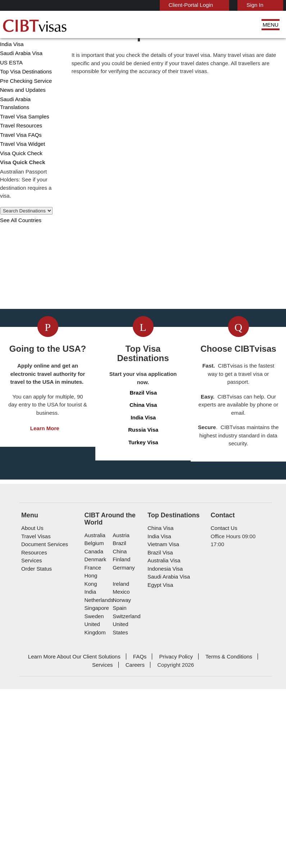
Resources (33, 768)
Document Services (43, 760)
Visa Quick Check (19, 174)
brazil (119, 759)
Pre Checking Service (24, 110)
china (119, 767)
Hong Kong (97, 791)
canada (93, 767)
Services (31, 776)
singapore (96, 816)
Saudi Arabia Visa (19, 82)
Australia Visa (162, 776)
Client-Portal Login (194, 5)
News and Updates (21, 119)
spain (118, 816)
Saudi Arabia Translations (28, 128)
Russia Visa (144, 618)
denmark (95, 775)
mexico (120, 800)
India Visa (10, 73)
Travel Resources (19, 147)
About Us (32, 744)
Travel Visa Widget (21, 165)
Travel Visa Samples (22, 137)
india (90, 800)
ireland (120, 791)
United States (120, 836)
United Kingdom (94, 836)
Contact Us (224, 744)
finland (120, 775)
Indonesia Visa (164, 784)
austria (120, 751)
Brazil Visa (143, 581)
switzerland (126, 824)
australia (94, 751)
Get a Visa (98, 464)
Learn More (45, 625)
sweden (94, 824)
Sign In (256, 5)
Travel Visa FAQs (18, 156)
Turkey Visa (143, 631)
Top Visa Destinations (24, 101)
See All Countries (19, 241)
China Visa (11, 64)
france (92, 784)
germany (122, 784)
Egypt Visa (159, 800)
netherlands (99, 808)
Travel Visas (34, 752)
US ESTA (10, 92)
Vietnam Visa (162, 760)
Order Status (36, 784)
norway (121, 808)
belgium (94, 759)
